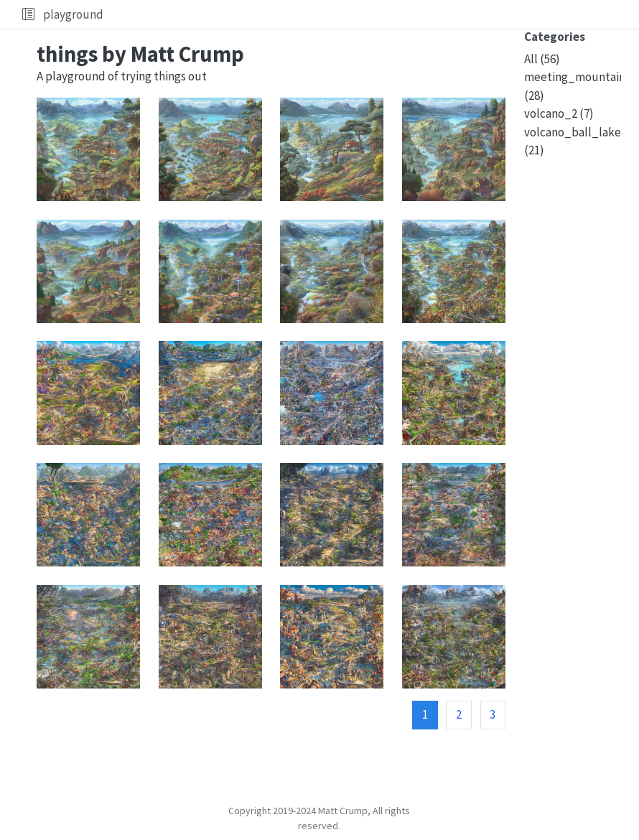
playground (73, 14)
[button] (28, 14)
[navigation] (368, 14)
